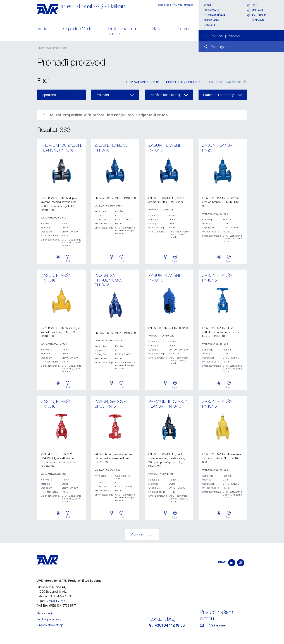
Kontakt (210, 25)
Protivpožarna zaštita (122, 32)
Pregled (184, 29)
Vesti (207, 5)
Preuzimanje (212, 10)
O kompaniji (211, 20)
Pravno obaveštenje (50, 625)
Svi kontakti (45, 613)
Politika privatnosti (49, 619)
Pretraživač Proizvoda (52, 48)
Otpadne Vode (78, 29)
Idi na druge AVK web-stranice (175, 5)
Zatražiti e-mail (57, 601)
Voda (42, 29)
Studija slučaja (215, 15)
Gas (156, 29)
